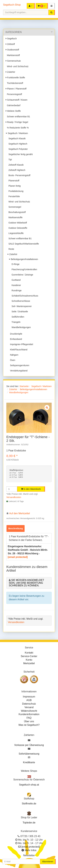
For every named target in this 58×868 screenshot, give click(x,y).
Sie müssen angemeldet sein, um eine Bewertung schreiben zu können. (26, 583)
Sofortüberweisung (29, 754)
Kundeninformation (29, 714)
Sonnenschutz (13, 61)
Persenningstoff (14, 94)
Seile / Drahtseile (19, 312)
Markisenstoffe (15, 217)
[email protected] (18, 557)
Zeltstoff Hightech (16, 170)
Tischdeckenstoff (14, 83)
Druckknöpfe (15, 334)
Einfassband (15, 339)
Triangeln (15, 322)
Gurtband (15, 280)
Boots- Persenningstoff (19, 175)
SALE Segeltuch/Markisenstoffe (23, 244)
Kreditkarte (29, 762)
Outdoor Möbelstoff (17, 223)
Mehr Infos (31, 850)
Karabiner (16, 285)
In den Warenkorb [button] (31, 489)
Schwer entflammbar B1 (18, 117)
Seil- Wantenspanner (21, 306)
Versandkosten (14, 497)
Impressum (29, 697)
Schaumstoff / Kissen (17, 100)
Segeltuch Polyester (17, 149)
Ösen (12, 360)
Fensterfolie (14, 196)
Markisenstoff (13, 55)
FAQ (29, 718)
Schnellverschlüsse (20, 301)
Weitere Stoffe (13, 111)
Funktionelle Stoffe (15, 78)
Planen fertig (14, 186)
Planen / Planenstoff (16, 89)
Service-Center (29, 656)
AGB (29, 700)
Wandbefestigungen (21, 327)
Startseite (24, 386)
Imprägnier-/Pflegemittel (21, 344)
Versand (29, 707)
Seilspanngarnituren (19, 365)
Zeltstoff (10, 44)
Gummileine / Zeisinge (22, 275)
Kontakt (29, 653)
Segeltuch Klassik (16, 139)
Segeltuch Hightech (17, 144)
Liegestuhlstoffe (15, 233)
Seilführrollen (17, 317)
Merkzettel (29, 663)
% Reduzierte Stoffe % (17, 128)
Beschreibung (16, 528)
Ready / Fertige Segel (17, 122)
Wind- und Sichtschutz (17, 66)
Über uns (29, 721)
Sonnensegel (14, 207)
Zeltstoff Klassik (15, 165)
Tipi (10, 160)
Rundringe (16, 290)
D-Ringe (15, 264)
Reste (11, 249)
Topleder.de (29, 823)
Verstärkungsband (18, 371)
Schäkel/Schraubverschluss (24, 296)
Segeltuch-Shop (12, 5)
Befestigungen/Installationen (23, 259)
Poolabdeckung (15, 191)
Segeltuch (11, 39)
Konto (29, 660)
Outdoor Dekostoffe (17, 228)
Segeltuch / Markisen (17, 133)
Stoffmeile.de (29, 804)
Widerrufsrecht (29, 711)
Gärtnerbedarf (13, 105)
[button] (52, 6)
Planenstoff (13, 181)
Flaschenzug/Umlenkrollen (24, 269)
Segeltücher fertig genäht (20, 154)
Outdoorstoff (12, 50)
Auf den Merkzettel (20, 513)
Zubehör (10, 72)
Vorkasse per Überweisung (29, 745)
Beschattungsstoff (16, 212)
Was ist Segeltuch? (29, 725)
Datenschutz (29, 704)
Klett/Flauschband (18, 350)
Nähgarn (14, 355)
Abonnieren (48, 862)
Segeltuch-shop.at (29, 785)
